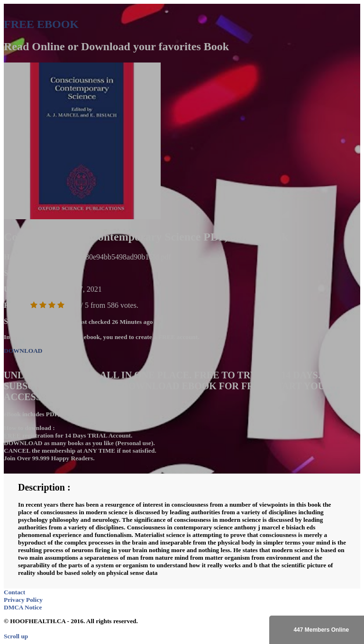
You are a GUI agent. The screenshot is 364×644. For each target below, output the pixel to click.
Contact (14, 592)
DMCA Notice (23, 607)
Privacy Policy (23, 600)
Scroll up (16, 636)
